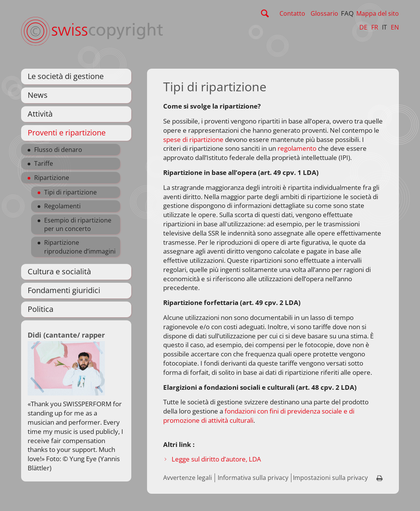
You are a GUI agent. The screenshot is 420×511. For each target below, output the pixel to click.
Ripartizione (52, 178)
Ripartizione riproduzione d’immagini (80, 247)
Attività (40, 114)
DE (363, 27)
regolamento (297, 148)
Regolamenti (62, 206)
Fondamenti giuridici (64, 290)
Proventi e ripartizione (67, 133)
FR (375, 27)
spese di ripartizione (193, 139)
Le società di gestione (66, 76)
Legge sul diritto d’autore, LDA (216, 459)
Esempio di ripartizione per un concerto (78, 224)
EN (395, 27)
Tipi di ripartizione (70, 192)
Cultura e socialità (59, 271)
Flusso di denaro (58, 150)
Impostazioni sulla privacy (330, 478)
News (38, 95)
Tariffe (44, 163)
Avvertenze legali (188, 478)
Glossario (324, 13)
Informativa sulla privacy (253, 478)
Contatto (292, 13)
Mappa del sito (378, 13)
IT (384, 27)
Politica (41, 309)
